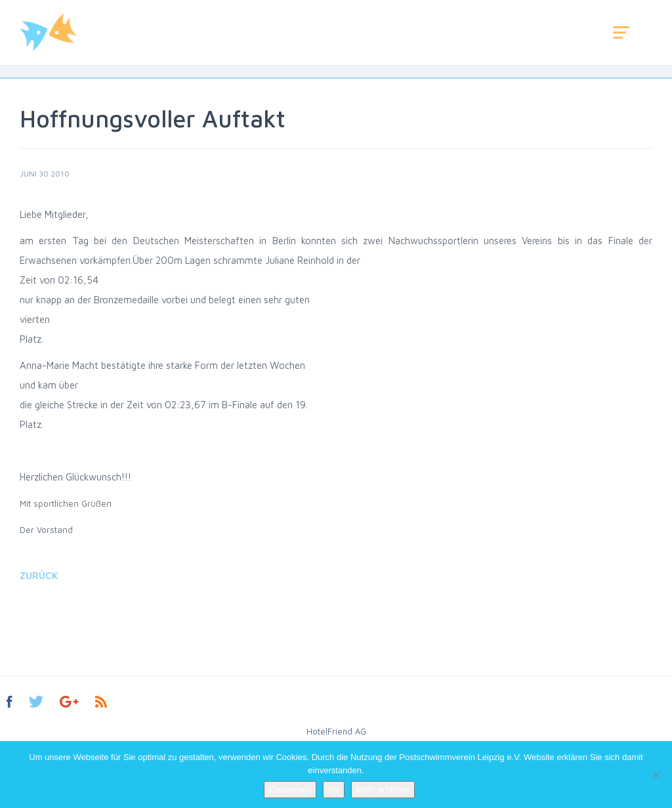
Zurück (39, 575)
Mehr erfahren (383, 789)
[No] (656, 775)
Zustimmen (290, 789)
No (334, 789)
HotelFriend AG (336, 731)
